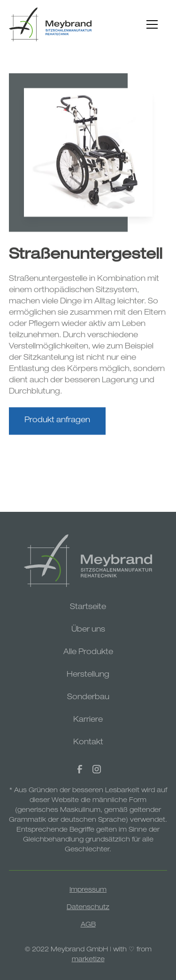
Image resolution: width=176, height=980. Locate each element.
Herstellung (88, 675)
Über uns (88, 630)
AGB (88, 925)
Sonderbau (88, 698)
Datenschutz (88, 908)
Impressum (88, 890)
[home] (50, 24)
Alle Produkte (88, 653)
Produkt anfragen (57, 423)
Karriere (88, 720)
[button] (152, 24)
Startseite (88, 608)
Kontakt (88, 743)
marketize (88, 960)
